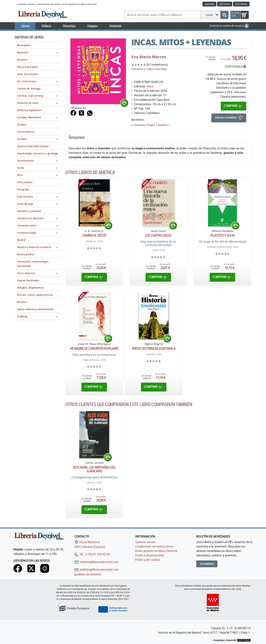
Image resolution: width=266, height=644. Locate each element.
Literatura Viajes (144, 125)
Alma (150, 86)
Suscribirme (207, 564)
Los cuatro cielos (158, 235)
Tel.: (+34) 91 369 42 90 (92, 554)
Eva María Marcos (149, 57)
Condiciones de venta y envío (154, 546)
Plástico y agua (222, 235)
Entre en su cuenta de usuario (229, 26)
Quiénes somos (27, 4)
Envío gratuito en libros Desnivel (80, 4)
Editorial (241, 4)
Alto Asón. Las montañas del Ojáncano (94, 469)
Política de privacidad (150, 555)
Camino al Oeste (94, 235)
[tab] (77, 138)
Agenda (209, 4)
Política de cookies (148, 560)
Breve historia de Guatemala (154, 348)
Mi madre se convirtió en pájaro (94, 348)
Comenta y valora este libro (149, 69)
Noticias (225, 4)
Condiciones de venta (49, 4)
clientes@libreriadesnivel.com (96, 562)
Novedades (24, 45)
